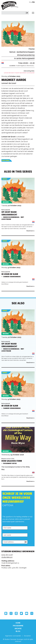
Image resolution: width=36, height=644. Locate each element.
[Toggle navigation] (33, 13)
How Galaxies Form (12, 461)
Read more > (31, 231)
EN (34, 2)
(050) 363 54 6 (7, 555)
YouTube (27, 613)
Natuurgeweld (28, 58)
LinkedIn (16, 613)
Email (32, 613)
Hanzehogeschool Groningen (9, 604)
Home (18, 623)
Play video (6, 160)
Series (5, 179)
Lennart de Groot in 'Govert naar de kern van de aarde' (19, 73)
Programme (18, 626)
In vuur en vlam (10, 274)
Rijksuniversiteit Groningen (9, 596)
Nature (12, 52)
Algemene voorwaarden (13, 636)
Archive (18, 629)
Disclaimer (27, 636)
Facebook (6, 613)
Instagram (11, 613)
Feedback (19, 579)
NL (30, 2)
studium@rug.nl (7, 557)
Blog (18, 631)
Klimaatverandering (26, 55)
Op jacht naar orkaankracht (9, 213)
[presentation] (17, 524)
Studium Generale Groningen (10, 6)
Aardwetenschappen (26, 52)
